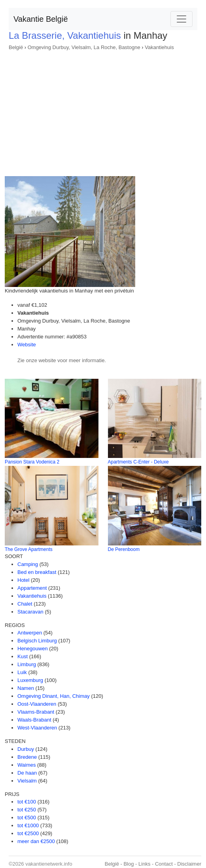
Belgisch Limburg (37, 641)
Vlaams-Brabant (36, 712)
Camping (28, 564)
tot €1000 (28, 825)
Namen (26, 688)
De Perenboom (124, 549)
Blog (129, 864)
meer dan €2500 (36, 841)
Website (27, 345)
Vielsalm (27, 781)
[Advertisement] (103, 111)
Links (144, 864)
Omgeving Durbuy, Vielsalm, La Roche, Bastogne (84, 47)
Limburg (27, 664)
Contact (164, 864)
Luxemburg (30, 680)
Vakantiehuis (159, 47)
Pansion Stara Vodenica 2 (32, 462)
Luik (22, 672)
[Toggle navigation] (181, 19)
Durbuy (26, 749)
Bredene (27, 757)
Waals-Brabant (34, 720)
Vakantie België (41, 19)
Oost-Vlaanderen (37, 704)
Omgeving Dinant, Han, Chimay (54, 696)
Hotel (23, 580)
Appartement (32, 588)
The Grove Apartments (29, 549)
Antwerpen (30, 633)
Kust (23, 656)
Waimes (26, 765)
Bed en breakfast (37, 572)
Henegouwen (33, 649)
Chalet (25, 604)
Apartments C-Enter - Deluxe (138, 462)
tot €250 (27, 810)
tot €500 (27, 818)
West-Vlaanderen (37, 728)
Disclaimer (189, 864)
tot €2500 (28, 833)
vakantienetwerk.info (49, 864)
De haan (27, 773)
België (16, 47)
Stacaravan (30, 612)
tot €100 (27, 802)
